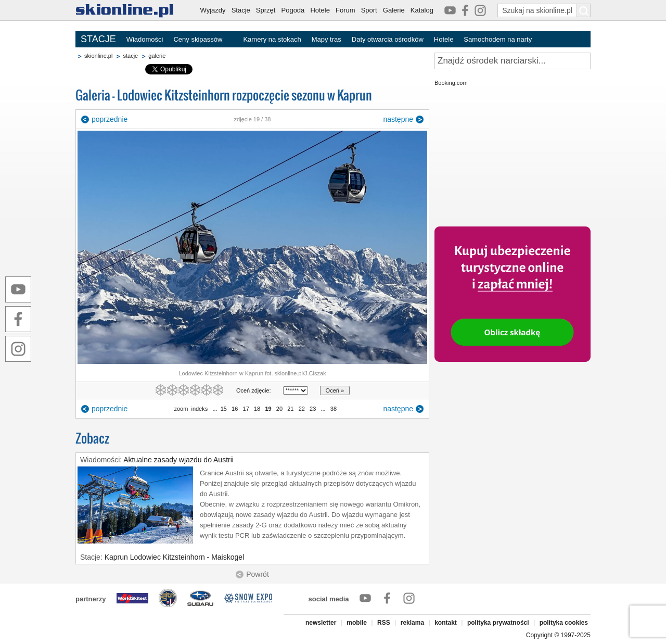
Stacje (241, 10)
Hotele (320, 10)
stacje (130, 56)
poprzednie (110, 119)
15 (224, 409)
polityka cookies (564, 623)
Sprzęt (266, 10)
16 (235, 409)
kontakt (446, 623)
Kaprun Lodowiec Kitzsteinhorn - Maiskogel (174, 557)
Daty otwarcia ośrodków (388, 39)
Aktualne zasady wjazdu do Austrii (178, 460)
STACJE (98, 39)
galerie (157, 56)
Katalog (422, 10)
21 (290, 409)
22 (302, 409)
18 (257, 409)
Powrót (258, 574)
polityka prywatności (498, 623)
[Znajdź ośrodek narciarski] (513, 61)
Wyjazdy (213, 10)
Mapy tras (326, 39)
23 (313, 409)
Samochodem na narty (498, 39)
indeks (199, 409)
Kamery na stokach (272, 39)
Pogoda (293, 10)
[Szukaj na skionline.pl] (584, 10)
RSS (384, 623)
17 (246, 409)
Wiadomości (145, 39)
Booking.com (451, 83)
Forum (345, 10)
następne (398, 119)
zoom (181, 409)
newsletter (321, 623)
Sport (369, 10)
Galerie (394, 10)
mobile (357, 623)
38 (334, 409)
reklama (412, 623)
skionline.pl (98, 56)
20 (279, 409)
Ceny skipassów (198, 39)
